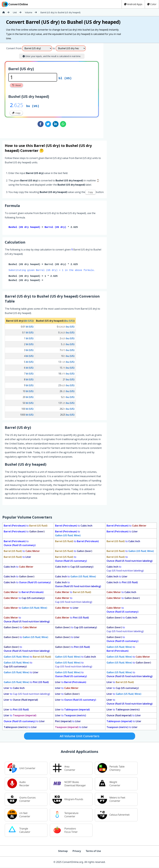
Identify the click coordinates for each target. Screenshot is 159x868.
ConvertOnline (15, 4)
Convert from (14, 48)
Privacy (77, 852)
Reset (17, 85)
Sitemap (63, 852)
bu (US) (33, 106)
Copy (16, 113)
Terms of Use (93, 852)
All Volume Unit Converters (80, 737)
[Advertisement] (128, 89)
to (26, 526)
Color (152, 4)
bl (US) (65, 78)
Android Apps (133, 4)
